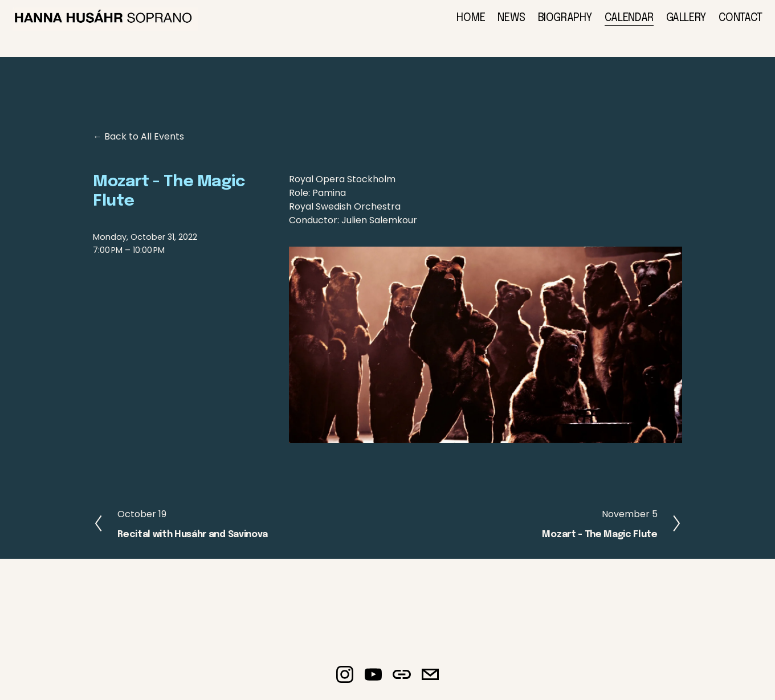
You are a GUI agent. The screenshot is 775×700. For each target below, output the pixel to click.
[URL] (402, 680)
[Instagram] (345, 680)
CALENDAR (618, 24)
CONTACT (730, 24)
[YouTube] (373, 680)
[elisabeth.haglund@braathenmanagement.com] (430, 680)
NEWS (501, 24)
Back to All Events (144, 143)
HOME (460, 24)
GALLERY (675, 24)
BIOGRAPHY (554, 24)
